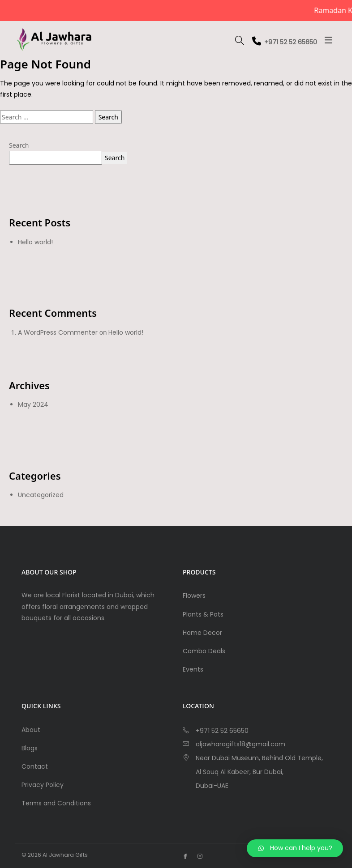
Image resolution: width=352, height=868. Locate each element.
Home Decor (202, 633)
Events (193, 669)
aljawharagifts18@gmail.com (240, 744)
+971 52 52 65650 (284, 42)
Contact (35, 766)
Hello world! (35, 242)
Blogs (30, 748)
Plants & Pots (203, 614)
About (31, 730)
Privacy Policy (43, 785)
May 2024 (33, 404)
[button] (295, 848)
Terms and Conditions (56, 803)
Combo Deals (204, 651)
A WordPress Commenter (58, 332)
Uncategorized (41, 495)
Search (19, 145)
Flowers (194, 596)
